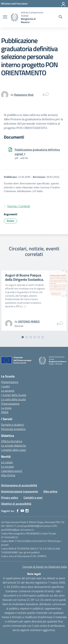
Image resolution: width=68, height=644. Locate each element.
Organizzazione (10, 404)
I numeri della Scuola (14, 395)
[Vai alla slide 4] (35, 337)
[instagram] (27, 511)
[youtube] (22, 511)
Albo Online (8, 475)
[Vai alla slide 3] (31, 337)
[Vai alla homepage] (15, 17)
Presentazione (10, 382)
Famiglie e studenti (12, 425)
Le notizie (7, 462)
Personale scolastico (13, 429)
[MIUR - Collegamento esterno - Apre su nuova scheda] (14, 4)
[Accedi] (63, 4)
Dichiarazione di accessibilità (19, 485)
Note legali (34, 574)
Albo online (50, 491)
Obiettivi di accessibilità (16, 504)
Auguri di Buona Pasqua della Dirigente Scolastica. (24, 277)
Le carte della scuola (13, 399)
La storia (6, 408)
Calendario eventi (12, 471)
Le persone (8, 391)
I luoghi (5, 386)
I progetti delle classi (13, 450)
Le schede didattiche (14, 445)
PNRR (5, 412)
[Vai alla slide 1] (23, 337)
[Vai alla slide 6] (43, 337)
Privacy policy (10, 497)
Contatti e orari (33, 497)
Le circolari (7, 467)
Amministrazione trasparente (19, 491)
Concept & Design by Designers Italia (45, 567)
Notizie (10, 221)
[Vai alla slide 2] (27, 337)
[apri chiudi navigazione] (5, 17)
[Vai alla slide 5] (39, 337)
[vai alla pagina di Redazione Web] (24, 95)
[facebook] (18, 511)
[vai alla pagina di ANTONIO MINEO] (29, 321)
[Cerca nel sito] (60, 17)
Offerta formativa (12, 441)
